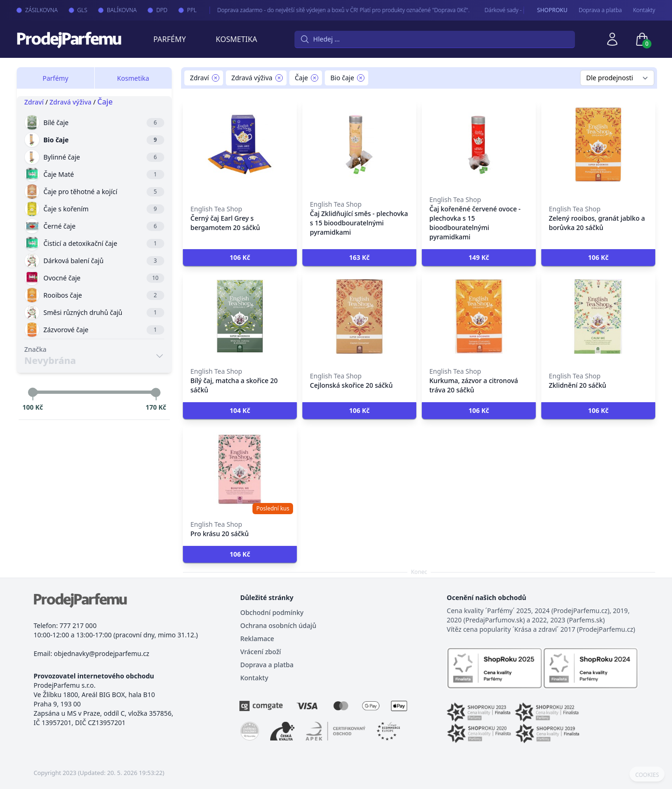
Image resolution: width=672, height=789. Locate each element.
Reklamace (257, 639)
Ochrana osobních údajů (278, 625)
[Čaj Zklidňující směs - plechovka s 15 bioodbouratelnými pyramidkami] (359, 145)
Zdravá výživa (70, 102)
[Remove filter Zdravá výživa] (279, 78)
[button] (240, 258)
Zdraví (34, 102)
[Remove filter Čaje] (315, 78)
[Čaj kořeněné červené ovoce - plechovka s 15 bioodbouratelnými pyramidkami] (479, 145)
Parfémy (169, 39)
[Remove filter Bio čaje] (361, 78)
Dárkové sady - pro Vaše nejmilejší (520, 10)
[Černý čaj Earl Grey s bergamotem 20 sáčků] (240, 145)
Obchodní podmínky (272, 612)
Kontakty (644, 10)
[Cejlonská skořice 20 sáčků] (359, 316)
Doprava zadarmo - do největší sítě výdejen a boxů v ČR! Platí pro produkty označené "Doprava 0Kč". (336, 10)
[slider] (33, 392)
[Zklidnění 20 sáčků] (598, 316)
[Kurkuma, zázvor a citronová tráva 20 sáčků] (479, 316)
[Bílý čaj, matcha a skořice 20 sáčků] (240, 316)
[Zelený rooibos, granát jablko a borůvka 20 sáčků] (598, 145)
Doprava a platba (600, 10)
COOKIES (647, 775)
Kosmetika (236, 39)
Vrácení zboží (261, 652)
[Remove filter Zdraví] (216, 78)
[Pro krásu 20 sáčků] (240, 469)
